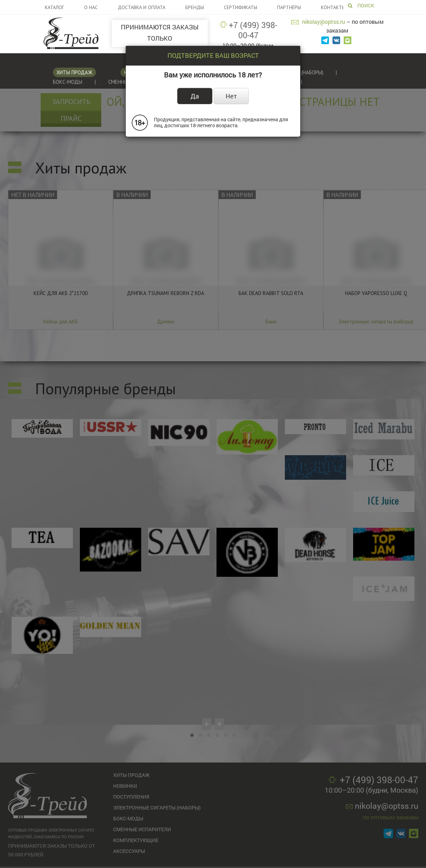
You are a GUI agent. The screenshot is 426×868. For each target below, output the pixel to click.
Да (195, 96)
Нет (231, 96)
